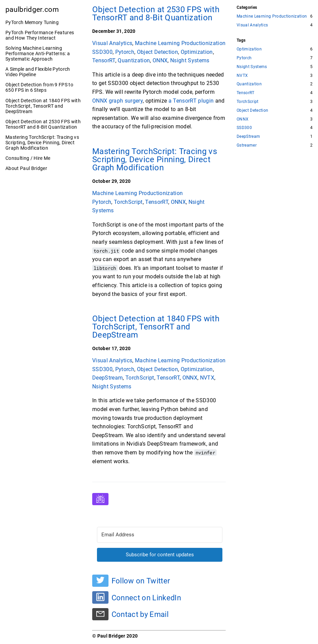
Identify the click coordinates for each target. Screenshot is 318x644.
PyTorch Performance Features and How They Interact (40, 35)
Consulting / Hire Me (28, 158)
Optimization (197, 52)
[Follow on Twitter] (100, 581)
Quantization (134, 60)
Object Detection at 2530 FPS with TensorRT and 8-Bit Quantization (43, 124)
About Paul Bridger (26, 168)
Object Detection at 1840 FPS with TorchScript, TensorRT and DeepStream (43, 106)
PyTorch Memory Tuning (32, 22)
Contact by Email (140, 615)
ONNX (160, 60)
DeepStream (107, 378)
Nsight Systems (190, 60)
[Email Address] (160, 535)
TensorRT (104, 60)
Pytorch (125, 52)
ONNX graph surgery (117, 101)
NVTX (207, 378)
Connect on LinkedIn (146, 598)
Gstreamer (247, 145)
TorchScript (128, 202)
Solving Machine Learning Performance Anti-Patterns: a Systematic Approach (38, 53)
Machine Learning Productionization (180, 43)
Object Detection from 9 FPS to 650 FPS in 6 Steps (39, 87)
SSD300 (102, 52)
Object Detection (157, 52)
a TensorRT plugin (191, 101)
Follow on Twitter (141, 581)
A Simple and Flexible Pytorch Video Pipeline (38, 72)
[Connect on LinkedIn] (100, 597)
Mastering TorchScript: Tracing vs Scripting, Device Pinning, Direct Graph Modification (42, 143)
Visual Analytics (112, 43)
